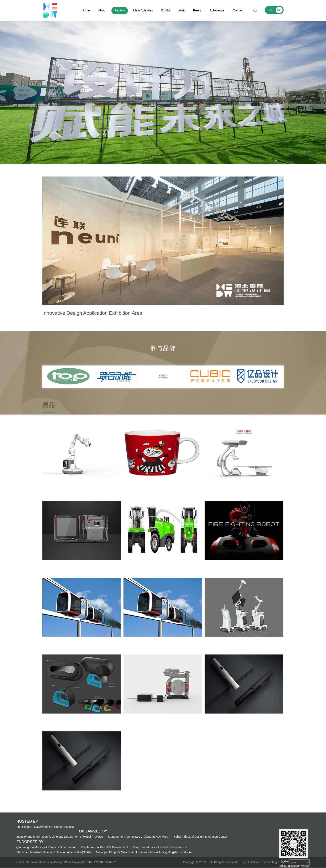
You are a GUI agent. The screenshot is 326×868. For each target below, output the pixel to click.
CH (279, 10)
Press (197, 10)
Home (86, 10)
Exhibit (166, 10)
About (102, 10)
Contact (238, 10)
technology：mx (274, 862)
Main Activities (143, 10)
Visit (182, 10)
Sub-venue (217, 10)
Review (120, 10)
